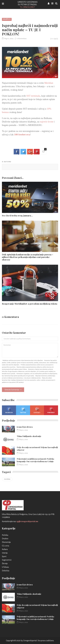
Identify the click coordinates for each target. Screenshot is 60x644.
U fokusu (5, 567)
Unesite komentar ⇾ (13, 390)
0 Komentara (21, 39)
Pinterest (51, 410)
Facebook (9, 410)
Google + (37, 410)
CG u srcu (5, 546)
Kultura (5, 549)
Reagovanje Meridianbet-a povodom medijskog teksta (30, 304)
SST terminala (33, 96)
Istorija (5, 553)
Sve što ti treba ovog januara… (17, 215)
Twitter (23, 410)
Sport (4, 556)
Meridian (49, 83)
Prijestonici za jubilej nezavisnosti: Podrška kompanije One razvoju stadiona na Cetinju (35, 460)
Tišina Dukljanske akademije (29, 436)
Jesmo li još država (25, 427)
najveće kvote (47, 122)
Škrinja (5, 563)
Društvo (7, 19)
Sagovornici (7, 560)
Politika (5, 535)
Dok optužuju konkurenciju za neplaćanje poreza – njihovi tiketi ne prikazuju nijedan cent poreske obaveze (28, 257)
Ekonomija (6, 542)
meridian (7, 479)
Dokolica (6, 571)
